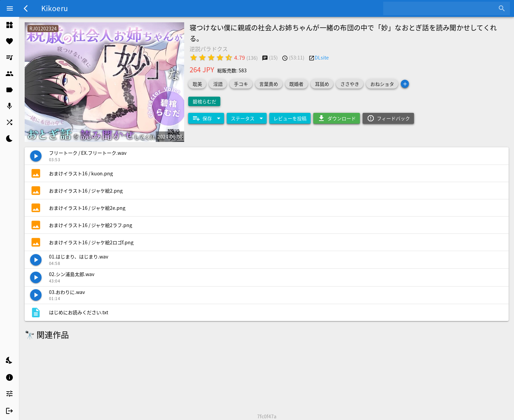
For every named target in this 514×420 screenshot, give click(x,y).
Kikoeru (55, 8)
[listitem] (9, 25)
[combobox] (442, 8)
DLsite (322, 57)
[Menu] (10, 8)
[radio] (194, 57)
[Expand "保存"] (206, 118)
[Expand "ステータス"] (247, 118)
